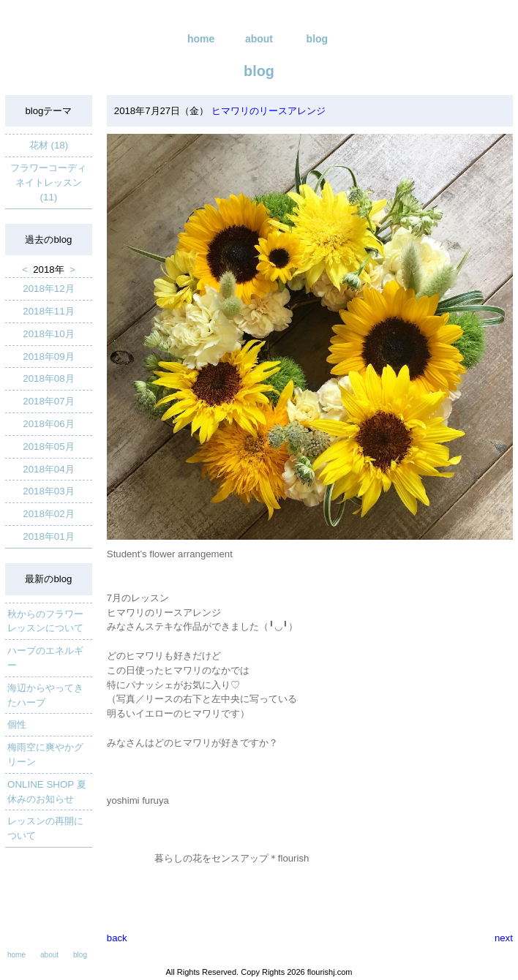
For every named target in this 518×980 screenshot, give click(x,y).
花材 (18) (49, 145)
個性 (17, 724)
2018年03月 (48, 491)
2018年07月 (48, 401)
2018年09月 (48, 357)
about (259, 39)
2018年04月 (48, 469)
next (504, 938)
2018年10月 (48, 334)
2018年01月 (48, 536)
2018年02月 (48, 514)
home (201, 39)
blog (318, 39)
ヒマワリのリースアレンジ (267, 111)
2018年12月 (48, 289)
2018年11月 (48, 311)
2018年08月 (48, 378)
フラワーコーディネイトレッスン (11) (48, 182)
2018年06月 (48, 424)
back (117, 938)
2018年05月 (48, 446)
